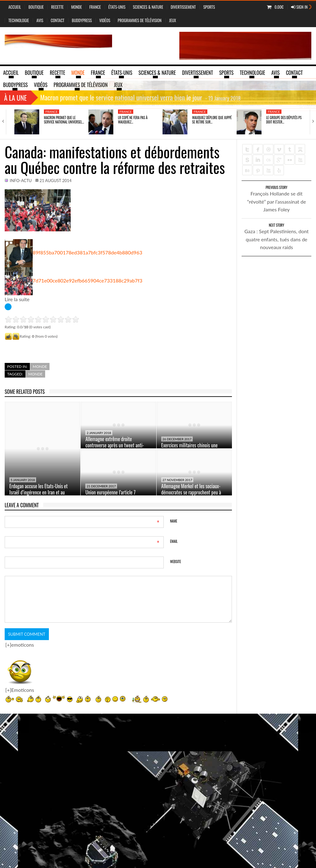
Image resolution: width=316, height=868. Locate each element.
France (95, 7)
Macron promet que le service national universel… (64, 120)
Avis (40, 20)
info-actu (21, 181)
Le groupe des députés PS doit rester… (284, 120)
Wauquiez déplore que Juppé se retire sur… (212, 120)
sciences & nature (148, 7)
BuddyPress (82, 20)
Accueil (15, 7)
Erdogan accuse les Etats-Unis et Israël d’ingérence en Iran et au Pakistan (38, 492)
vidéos (105, 20)
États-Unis (117, 7)
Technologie (19, 20)
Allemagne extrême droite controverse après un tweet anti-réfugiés (115, 445)
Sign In (299, 7)
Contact (58, 20)
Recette (57, 7)
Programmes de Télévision (140, 20)
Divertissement (183, 7)
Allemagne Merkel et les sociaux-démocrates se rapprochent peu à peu (191, 492)
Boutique (36, 7)
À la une (15, 98)
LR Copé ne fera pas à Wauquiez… (133, 120)
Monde (76, 7)
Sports (209, 7)
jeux (173, 20)
